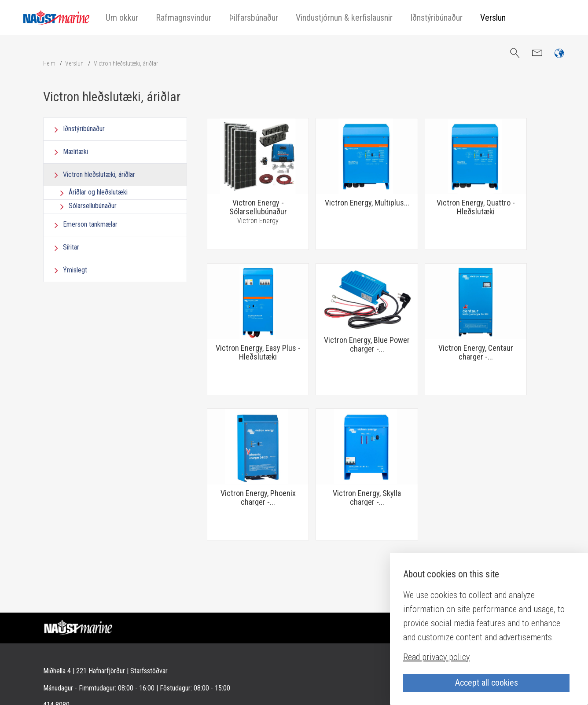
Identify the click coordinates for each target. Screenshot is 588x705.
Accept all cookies (487, 683)
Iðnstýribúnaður (436, 18)
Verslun (493, 18)
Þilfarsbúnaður (254, 18)
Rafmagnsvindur (184, 18)
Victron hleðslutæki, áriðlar (126, 63)
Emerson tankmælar (90, 224)
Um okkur (122, 18)
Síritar (71, 247)
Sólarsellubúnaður (93, 206)
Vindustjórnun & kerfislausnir (344, 18)
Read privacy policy (436, 657)
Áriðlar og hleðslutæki (98, 192)
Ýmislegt (75, 270)
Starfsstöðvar (149, 671)
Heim (49, 63)
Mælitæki (75, 152)
